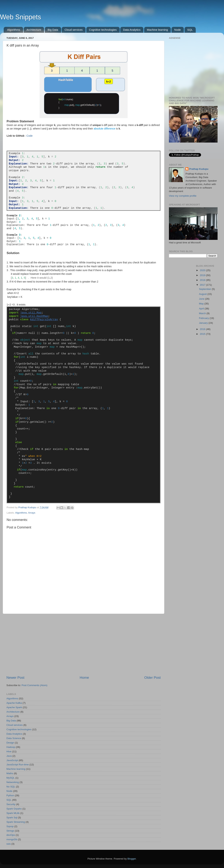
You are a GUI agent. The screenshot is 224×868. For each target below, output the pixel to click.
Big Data (53, 30)
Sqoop (10, 826)
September (205, 289)
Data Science (14, 738)
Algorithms (14, 30)
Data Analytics (132, 30)
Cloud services (73, 30)
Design (10, 743)
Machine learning (157, 30)
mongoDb (12, 839)
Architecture (34, 30)
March (203, 313)
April (202, 309)
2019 (203, 275)
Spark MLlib (13, 813)
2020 (203, 270)
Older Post (152, 678)
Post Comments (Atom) (35, 685)
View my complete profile (183, 196)
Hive (9, 751)
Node (178, 30)
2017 (203, 285)
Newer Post (15, 678)
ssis (9, 844)
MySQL (11, 778)
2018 (203, 280)
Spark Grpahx (14, 809)
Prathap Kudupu (199, 169)
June (202, 299)
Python (10, 795)
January (204, 323)
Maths (10, 773)
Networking (13, 782)
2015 (203, 334)
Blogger (132, 859)
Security (11, 804)
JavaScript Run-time (18, 765)
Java (9, 756)
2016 (203, 329)
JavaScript (12, 760)
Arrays (32, 513)
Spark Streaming (16, 822)
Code (29, 136)
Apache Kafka (14, 703)
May (202, 304)
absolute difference (104, 129)
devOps (11, 835)
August (203, 294)
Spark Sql (12, 818)
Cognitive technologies (103, 30)
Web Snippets (20, 17)
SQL (190, 30)
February (204, 318)
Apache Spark (14, 707)
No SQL (11, 787)
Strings (10, 831)
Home (84, 678)
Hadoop (11, 747)
